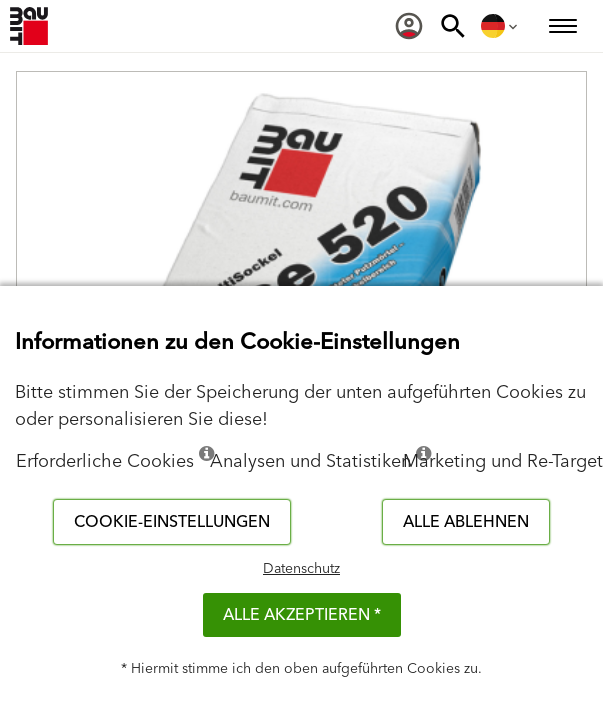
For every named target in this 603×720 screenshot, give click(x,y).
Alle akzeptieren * (302, 615)
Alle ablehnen (466, 522)
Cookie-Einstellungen (172, 522)
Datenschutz (301, 569)
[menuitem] (409, 26)
